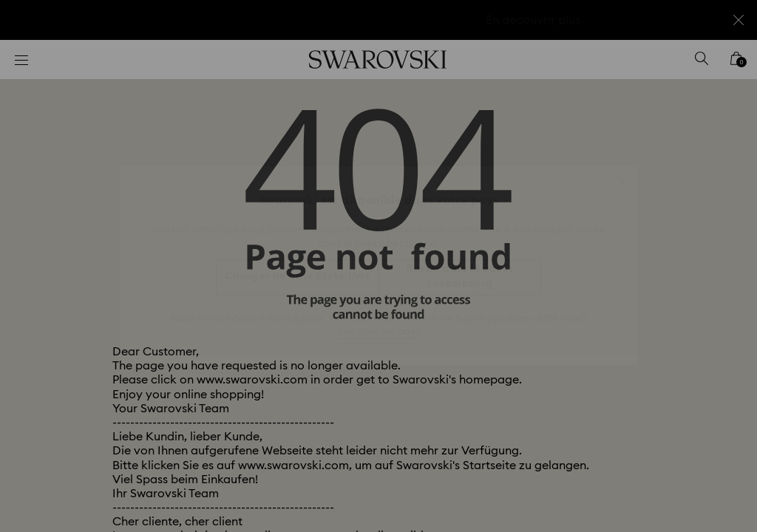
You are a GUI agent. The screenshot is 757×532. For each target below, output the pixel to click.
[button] (622, 174)
